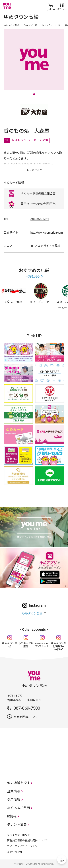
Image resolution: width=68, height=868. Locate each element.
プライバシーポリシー (20, 835)
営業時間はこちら (25, 717)
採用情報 (14, 800)
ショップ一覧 (30, 25)
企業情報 (14, 791)
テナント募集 (17, 825)
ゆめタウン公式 (32, 613)
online (51, 6)
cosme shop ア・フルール (42, 645)
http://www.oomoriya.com (47, 233)
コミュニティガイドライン (22, 846)
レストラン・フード (51, 25)
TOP (62, 859)
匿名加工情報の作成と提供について (27, 840)
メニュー (62, 6)
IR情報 (12, 816)
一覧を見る (33, 276)
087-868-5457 (40, 219)
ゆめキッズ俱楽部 (26, 645)
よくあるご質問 (18, 808)
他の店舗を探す (18, 783)
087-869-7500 (27, 708)
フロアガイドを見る (48, 246)
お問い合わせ (15, 852)
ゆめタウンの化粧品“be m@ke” (59, 646)
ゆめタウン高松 (11, 25)
